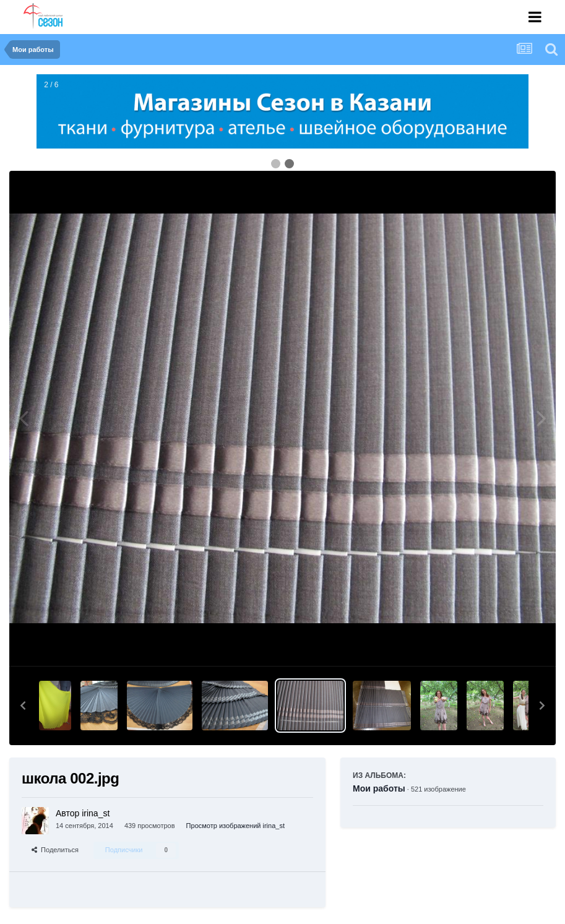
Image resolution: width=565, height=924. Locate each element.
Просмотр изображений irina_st (235, 826)
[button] (23, 706)
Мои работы (379, 788)
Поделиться (55, 850)
